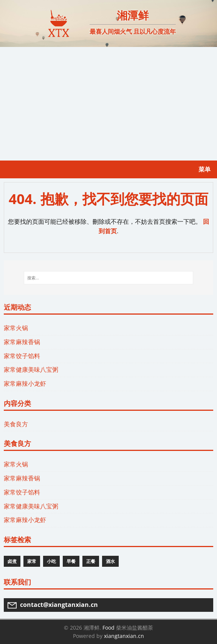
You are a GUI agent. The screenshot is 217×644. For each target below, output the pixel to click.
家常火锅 (16, 328)
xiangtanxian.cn (124, 636)
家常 (32, 561)
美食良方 (16, 424)
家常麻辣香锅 (22, 342)
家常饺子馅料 (22, 356)
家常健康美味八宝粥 (31, 370)
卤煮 (12, 561)
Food (108, 628)
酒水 (110, 561)
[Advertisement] (108, 104)
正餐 (91, 561)
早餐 (71, 561)
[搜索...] (109, 278)
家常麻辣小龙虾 (25, 384)
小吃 (51, 561)
